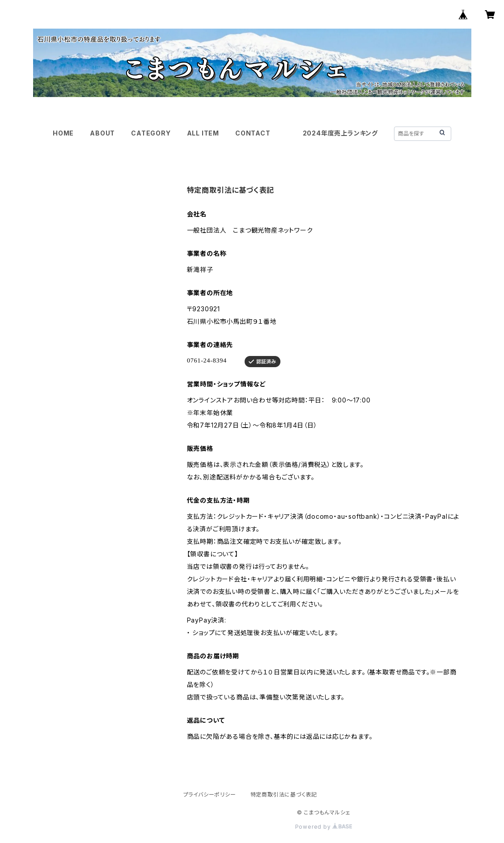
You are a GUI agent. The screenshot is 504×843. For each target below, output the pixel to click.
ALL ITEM (203, 133)
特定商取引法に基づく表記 (284, 794)
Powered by (324, 827)
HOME (63, 133)
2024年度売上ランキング (340, 133)
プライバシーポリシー (210, 794)
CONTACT (253, 133)
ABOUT (102, 133)
